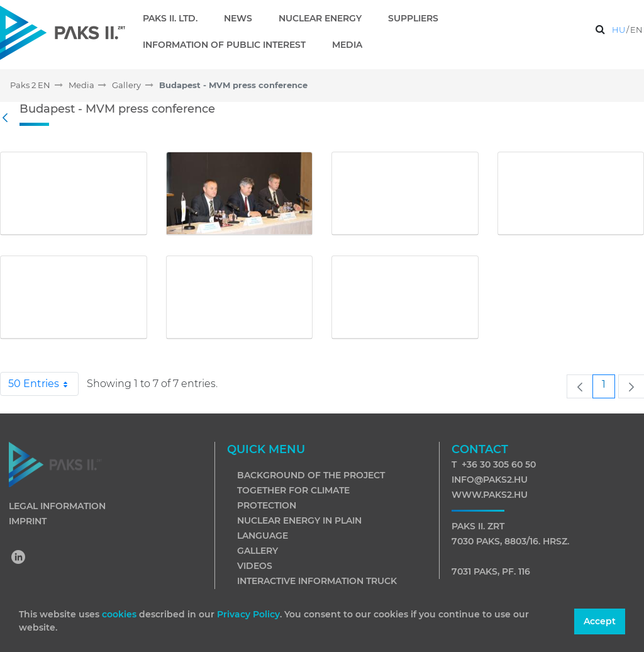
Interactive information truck (317, 581)
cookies (120, 614)
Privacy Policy (248, 614)
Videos (255, 566)
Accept (600, 621)
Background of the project (311, 475)
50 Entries (43, 384)
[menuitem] (175, 18)
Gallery (258, 551)
